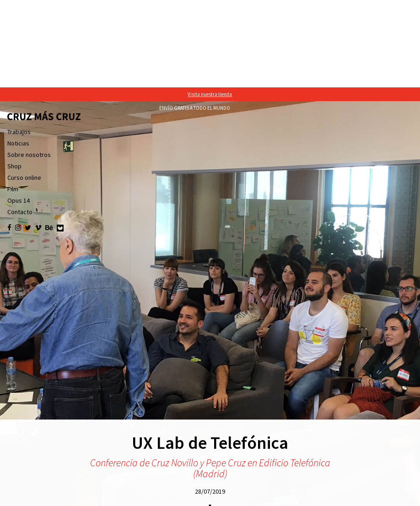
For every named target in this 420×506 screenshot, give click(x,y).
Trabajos (19, 44)
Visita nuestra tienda (210, 7)
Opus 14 (19, 113)
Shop (14, 79)
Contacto (20, 124)
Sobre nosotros (29, 67)
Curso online (24, 90)
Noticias (18, 56)
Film (13, 102)
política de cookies (293, 497)
